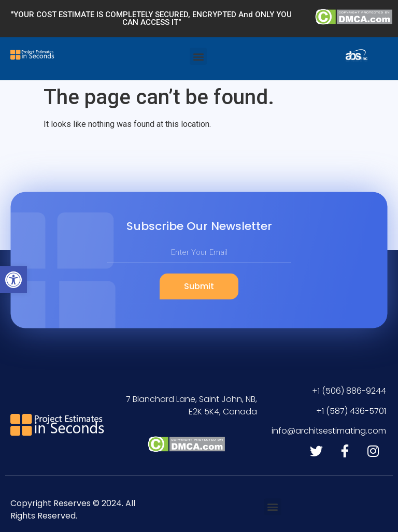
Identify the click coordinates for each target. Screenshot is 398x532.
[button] (198, 56)
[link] (13, 280)
